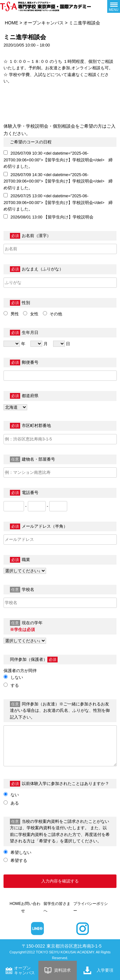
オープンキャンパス (44, 23)
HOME (12, 23)
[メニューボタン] (114, 6)
